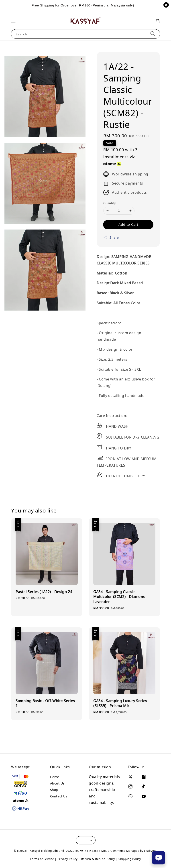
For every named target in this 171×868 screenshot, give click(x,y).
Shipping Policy (130, 859)
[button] (13, 21)
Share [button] (111, 237)
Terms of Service (42, 859)
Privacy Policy (68, 859)
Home (55, 777)
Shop (54, 790)
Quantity (110, 203)
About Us (57, 783)
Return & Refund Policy (98, 859)
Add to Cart (128, 224)
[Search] (153, 34)
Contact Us (59, 796)
